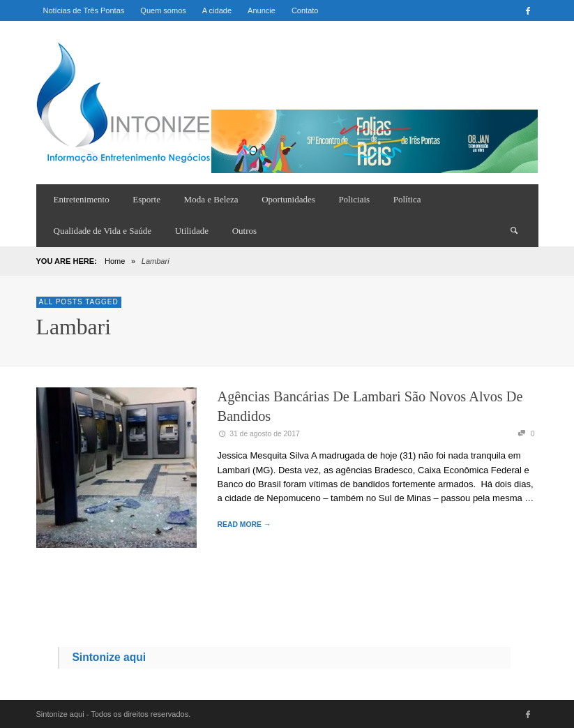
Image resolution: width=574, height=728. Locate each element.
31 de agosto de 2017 (259, 434)
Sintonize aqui (109, 657)
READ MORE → (244, 525)
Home (115, 261)
